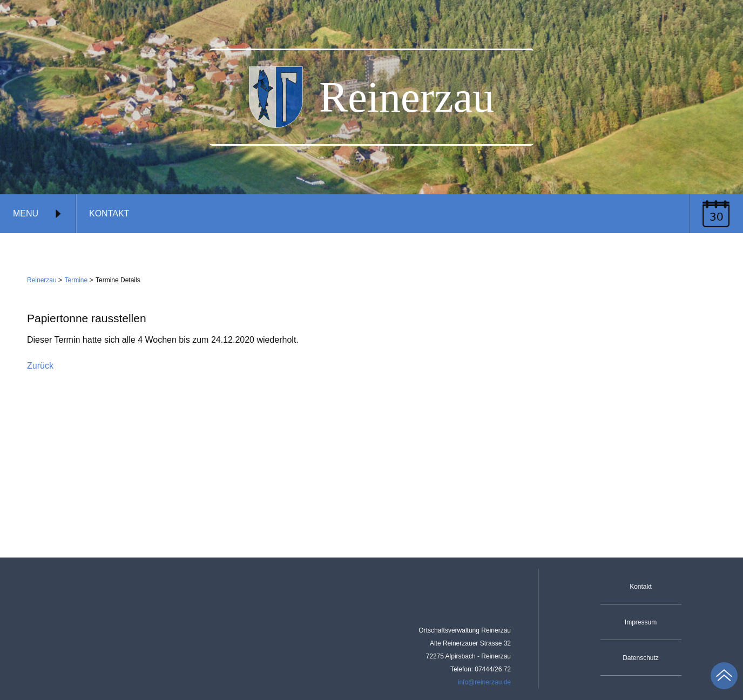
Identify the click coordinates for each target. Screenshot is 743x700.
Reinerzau (42, 280)
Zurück (40, 366)
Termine (76, 280)
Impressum (641, 622)
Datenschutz (641, 658)
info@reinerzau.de (484, 682)
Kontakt (109, 213)
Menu (38, 213)
